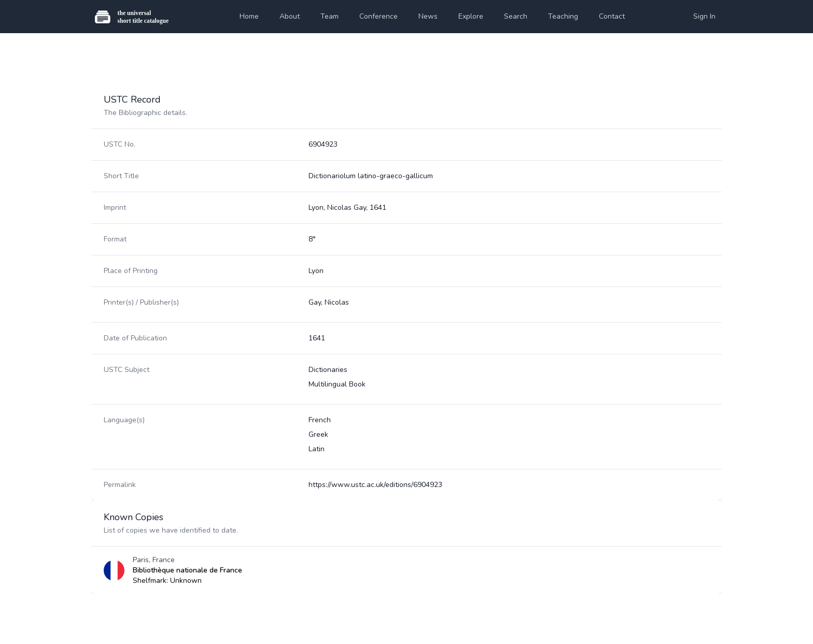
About (290, 16)
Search (516, 16)
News (428, 16)
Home (249, 16)
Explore (471, 16)
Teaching (563, 16)
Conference (379, 16)
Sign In (704, 16)
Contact (612, 16)
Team (330, 16)
